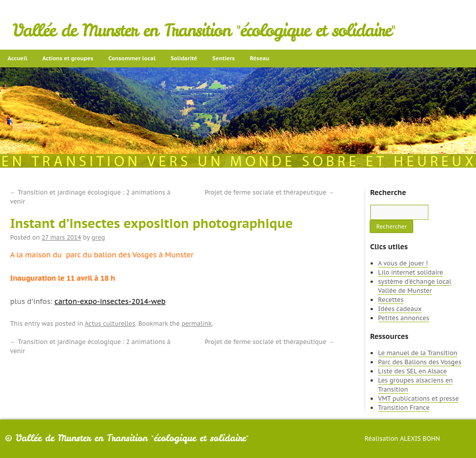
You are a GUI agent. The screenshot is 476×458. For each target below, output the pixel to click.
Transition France (404, 408)
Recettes (391, 300)
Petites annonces (404, 318)
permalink (196, 323)
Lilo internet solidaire (411, 272)
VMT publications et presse (419, 398)
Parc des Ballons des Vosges (420, 362)
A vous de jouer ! (403, 263)
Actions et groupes (68, 58)
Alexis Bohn (420, 438)
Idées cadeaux (400, 309)
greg (98, 237)
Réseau (259, 58)
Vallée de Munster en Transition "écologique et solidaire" (204, 30)
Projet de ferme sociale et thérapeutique (269, 192)
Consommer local (132, 58)
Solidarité (184, 58)
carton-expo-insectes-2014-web (110, 301)
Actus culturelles (110, 323)
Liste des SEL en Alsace (413, 371)
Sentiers (223, 58)
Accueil (17, 58)
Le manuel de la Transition (418, 353)
